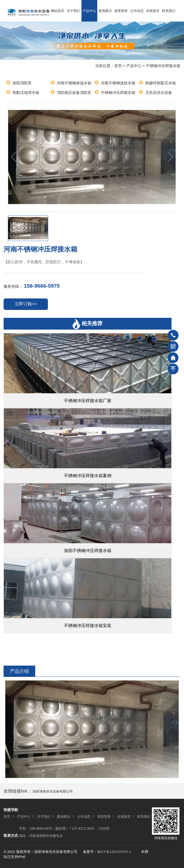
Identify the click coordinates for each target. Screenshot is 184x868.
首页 (118, 66)
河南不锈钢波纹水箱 (118, 83)
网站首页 (57, 11)
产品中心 (89, 11)
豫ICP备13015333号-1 (114, 852)
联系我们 (169, 11)
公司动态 (137, 11)
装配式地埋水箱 (26, 93)
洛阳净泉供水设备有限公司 (53, 791)
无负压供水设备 (159, 93)
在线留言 (153, 11)
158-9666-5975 (42, 286)
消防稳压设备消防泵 (74, 93)
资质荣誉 (121, 11)
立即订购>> (26, 304)
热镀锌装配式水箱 (161, 83)
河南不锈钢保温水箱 (74, 83)
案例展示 (105, 11)
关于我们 (74, 11)
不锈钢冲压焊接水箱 (163, 66)
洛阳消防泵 (22, 83)
